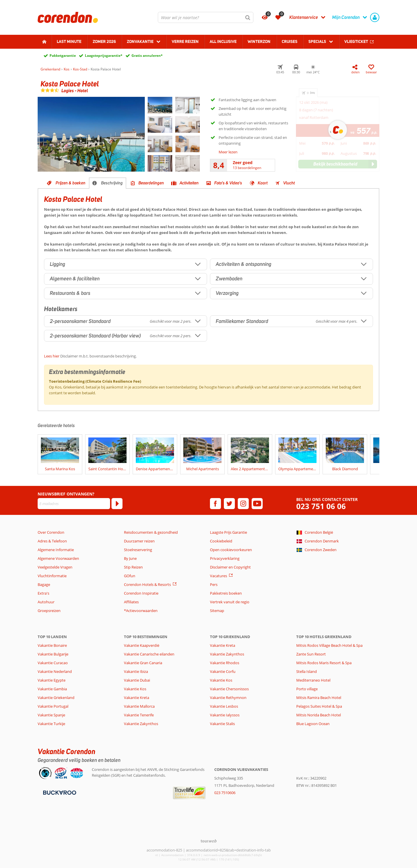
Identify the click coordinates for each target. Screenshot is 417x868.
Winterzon (259, 41)
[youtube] (257, 504)
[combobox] (206, 17)
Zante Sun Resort (311, 654)
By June (130, 558)
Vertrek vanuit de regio (230, 602)
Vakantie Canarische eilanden (149, 654)
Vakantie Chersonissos (229, 689)
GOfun (130, 576)
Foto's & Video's (228, 183)
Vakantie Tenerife (139, 715)
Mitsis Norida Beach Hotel (319, 715)
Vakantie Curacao (53, 663)
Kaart (263, 183)
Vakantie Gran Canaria (143, 663)
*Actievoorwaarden (141, 611)
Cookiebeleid (221, 541)
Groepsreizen (49, 611)
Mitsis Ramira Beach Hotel (319, 698)
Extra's (43, 593)
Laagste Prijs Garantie (228, 532)
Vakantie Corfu (223, 671)
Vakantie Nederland (55, 671)
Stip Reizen (133, 567)
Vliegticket (356, 41)
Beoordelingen (151, 183)
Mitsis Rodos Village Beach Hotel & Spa (329, 645)
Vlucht (289, 183)
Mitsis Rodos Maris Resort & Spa (324, 663)
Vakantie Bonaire (52, 645)
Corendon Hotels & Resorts (147, 584)
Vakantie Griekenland (56, 698)
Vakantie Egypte (52, 680)
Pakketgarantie (63, 56)
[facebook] (215, 504)
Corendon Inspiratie (141, 593)
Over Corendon (51, 532)
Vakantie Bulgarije (53, 654)
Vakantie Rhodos (225, 663)
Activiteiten (189, 183)
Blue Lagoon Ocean (313, 724)
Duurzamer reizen (139, 541)
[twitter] (229, 504)
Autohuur (46, 602)
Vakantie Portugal (53, 706)
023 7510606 (225, 793)
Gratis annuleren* (147, 56)
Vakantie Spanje (51, 715)
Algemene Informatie (56, 550)
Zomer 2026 (104, 41)
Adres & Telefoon (52, 541)
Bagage (44, 584)
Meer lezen (228, 152)
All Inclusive (223, 41)
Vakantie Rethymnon (228, 698)
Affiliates (131, 602)
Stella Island (307, 671)
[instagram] (243, 504)
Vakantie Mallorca (139, 706)
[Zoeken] (248, 17)
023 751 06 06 (321, 506)
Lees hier (52, 356)
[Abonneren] (117, 504)
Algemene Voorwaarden (58, 558)
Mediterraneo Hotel (313, 680)
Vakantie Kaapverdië (142, 645)
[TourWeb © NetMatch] (209, 841)
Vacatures (218, 576)
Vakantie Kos (135, 689)
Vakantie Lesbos (224, 706)
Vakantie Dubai (137, 680)
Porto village (307, 689)
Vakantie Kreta (137, 698)
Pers (214, 584)
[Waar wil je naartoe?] (206, 17)
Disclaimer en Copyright (230, 567)
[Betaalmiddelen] (59, 792)
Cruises (290, 41)
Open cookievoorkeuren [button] (231, 550)
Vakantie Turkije (51, 724)
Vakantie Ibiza (136, 671)
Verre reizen (185, 41)
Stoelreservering (138, 550)
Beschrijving (112, 183)
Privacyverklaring (225, 558)
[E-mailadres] (74, 504)
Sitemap (217, 611)
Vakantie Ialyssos (225, 715)
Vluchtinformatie (52, 576)
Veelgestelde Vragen (55, 567)
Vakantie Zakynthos (141, 724)
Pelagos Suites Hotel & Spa (319, 706)
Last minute (69, 41)
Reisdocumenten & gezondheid (151, 532)
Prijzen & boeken (71, 183)
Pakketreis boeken (226, 593)
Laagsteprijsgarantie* (104, 56)
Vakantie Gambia (52, 689)
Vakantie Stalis (222, 724)
